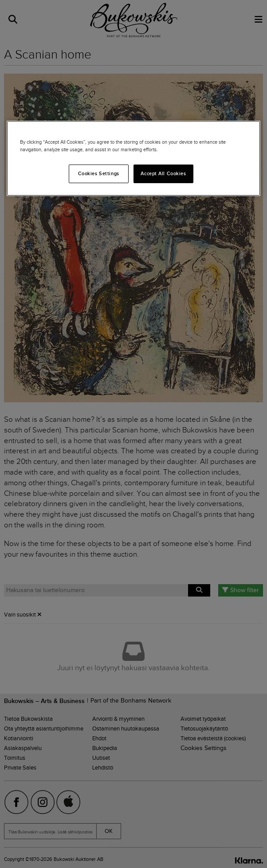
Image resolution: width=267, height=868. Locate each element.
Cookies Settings (99, 173)
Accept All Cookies (163, 173)
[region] (133, 158)
